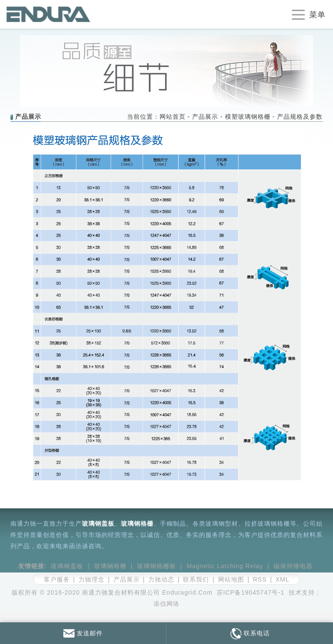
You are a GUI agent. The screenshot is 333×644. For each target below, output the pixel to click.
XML (282, 579)
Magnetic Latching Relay (225, 566)
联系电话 (250, 633)
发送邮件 (83, 633)
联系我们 (196, 579)
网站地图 (231, 579)
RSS (260, 579)
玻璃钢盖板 (98, 524)
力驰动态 (161, 579)
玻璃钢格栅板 (157, 566)
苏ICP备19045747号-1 (251, 592)
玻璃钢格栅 (137, 524)
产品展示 (205, 117)
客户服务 (57, 579)
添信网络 (166, 604)
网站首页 (173, 117)
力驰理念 (91, 579)
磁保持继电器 (293, 566)
